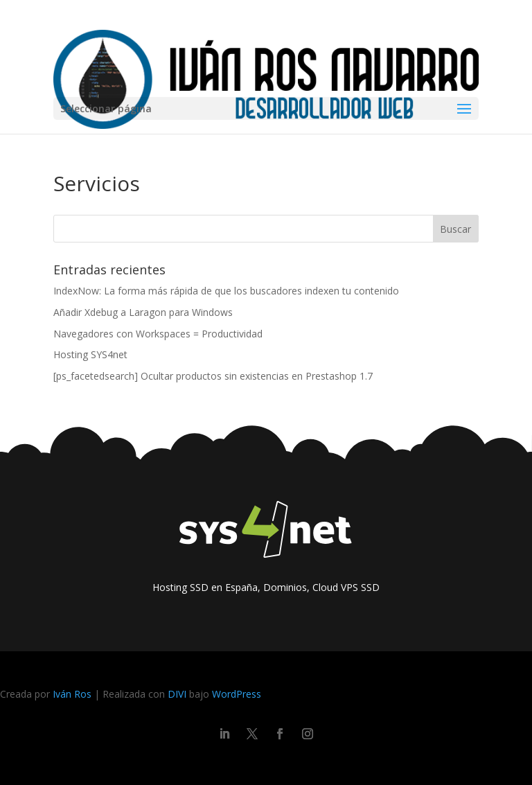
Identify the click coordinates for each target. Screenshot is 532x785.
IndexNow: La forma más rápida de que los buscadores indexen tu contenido (226, 291)
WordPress (237, 694)
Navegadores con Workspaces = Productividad (158, 334)
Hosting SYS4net (90, 354)
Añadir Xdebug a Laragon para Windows (143, 312)
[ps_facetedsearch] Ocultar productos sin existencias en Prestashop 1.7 (213, 376)
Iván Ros (72, 694)
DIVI (177, 694)
